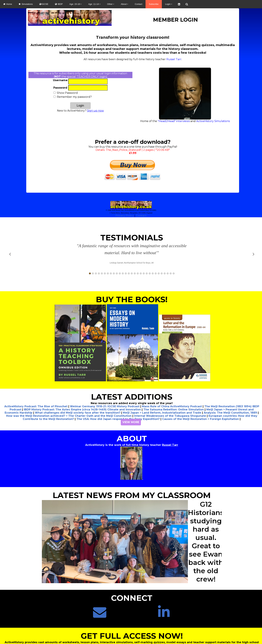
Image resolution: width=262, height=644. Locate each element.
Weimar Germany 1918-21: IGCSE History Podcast (105, 386)
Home (8, 4)
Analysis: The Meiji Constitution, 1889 (230, 392)
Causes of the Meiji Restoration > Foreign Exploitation (201, 398)
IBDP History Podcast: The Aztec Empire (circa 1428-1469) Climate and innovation (82, 389)
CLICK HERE (131, 635)
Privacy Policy (125, 216)
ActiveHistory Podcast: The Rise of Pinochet (36, 386)
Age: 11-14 (94, 4)
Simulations (26, 4)
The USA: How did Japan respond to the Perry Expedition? (118, 398)
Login (169, 4)
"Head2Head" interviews (174, 121)
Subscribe (154, 4)
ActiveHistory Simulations (213, 121)
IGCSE (44, 4)
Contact (138, 4)
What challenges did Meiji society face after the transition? (78, 392)
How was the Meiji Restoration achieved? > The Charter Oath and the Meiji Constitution (69, 395)
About (124, 4)
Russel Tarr (174, 59)
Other (111, 4)
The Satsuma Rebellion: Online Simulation (174, 389)
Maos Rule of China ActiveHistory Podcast (172, 386)
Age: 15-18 (76, 4)
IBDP (59, 4)
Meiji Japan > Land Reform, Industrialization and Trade (162, 392)
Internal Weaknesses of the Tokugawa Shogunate (170, 395)
